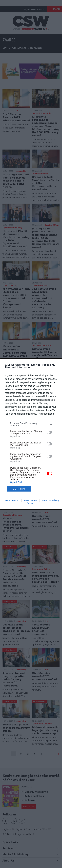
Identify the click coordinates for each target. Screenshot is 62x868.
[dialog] (31, 434)
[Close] (56, 365)
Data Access (31, 500)
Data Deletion (12, 500)
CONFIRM (19, 489)
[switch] (49, 432)
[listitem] (31, 424)
